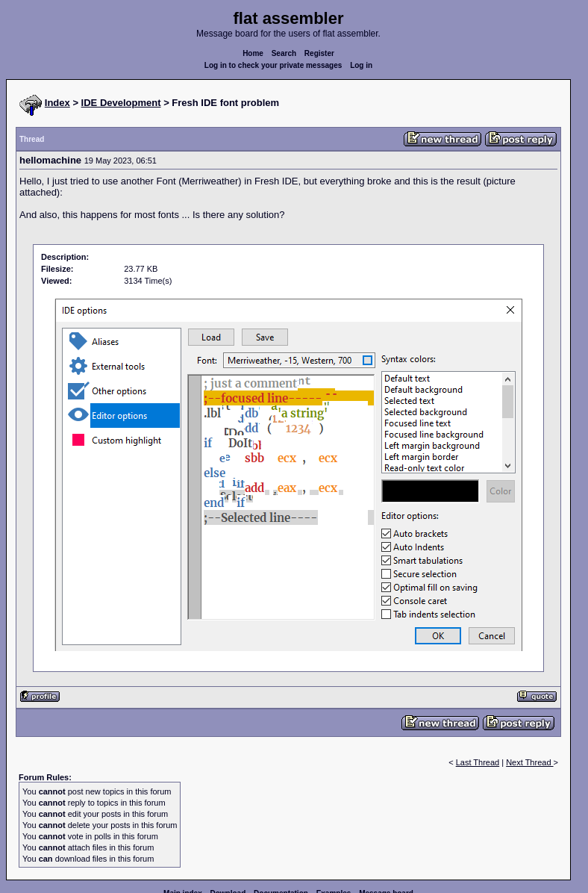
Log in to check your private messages (273, 65)
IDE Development (121, 103)
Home (253, 53)
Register (319, 53)
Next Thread (529, 762)
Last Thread (478, 762)
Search (284, 53)
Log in (361, 65)
